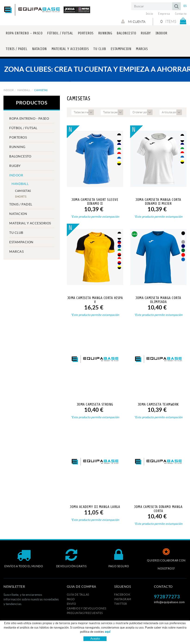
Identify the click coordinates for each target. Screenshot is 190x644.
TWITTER (121, 604)
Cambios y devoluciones (87, 608)
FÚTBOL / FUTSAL (23, 128)
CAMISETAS (23, 191)
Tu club (16, 233)
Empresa (164, 14)
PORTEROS (18, 137)
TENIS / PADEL (21, 204)
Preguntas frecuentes (85, 613)
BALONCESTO (20, 156)
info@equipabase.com (169, 602)
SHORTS (21, 197)
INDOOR (9, 90)
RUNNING (17, 147)
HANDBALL (24, 90)
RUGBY (15, 166)
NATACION (18, 214)
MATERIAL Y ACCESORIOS (30, 223)
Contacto (181, 14)
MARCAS (16, 252)
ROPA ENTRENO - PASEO (29, 119)
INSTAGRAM (123, 599)
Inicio (150, 14)
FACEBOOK (122, 595)
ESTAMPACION (21, 242)
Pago (71, 599)
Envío (72, 604)
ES (185, 6)
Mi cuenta (133, 21)
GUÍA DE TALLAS (78, 595)
